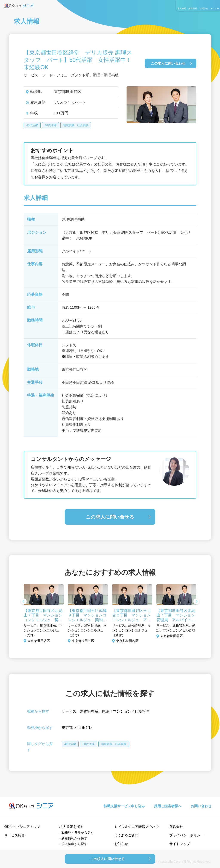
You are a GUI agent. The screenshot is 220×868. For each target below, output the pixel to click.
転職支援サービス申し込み (124, 806)
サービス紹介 (15, 835)
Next (196, 602)
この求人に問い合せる (110, 517)
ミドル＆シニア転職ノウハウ (137, 827)
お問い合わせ (201, 806)
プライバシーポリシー (186, 835)
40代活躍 (32, 125)
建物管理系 (89, 711)
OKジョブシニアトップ (22, 827)
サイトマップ (180, 844)
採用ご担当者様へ (168, 806)
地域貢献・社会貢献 (76, 125)
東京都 (67, 728)
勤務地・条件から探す (78, 832)
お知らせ (121, 844)
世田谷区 (86, 728)
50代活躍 (50, 125)
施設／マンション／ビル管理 (126, 711)
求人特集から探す (74, 844)
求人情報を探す (71, 827)
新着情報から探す (74, 838)
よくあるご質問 (126, 835)
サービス (69, 711)
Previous (24, 602)
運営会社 (176, 827)
